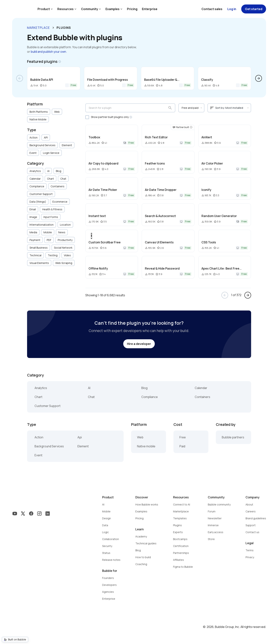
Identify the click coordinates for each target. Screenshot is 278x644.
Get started (254, 9)
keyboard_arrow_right (53, 28)
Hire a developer (139, 344)
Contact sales (212, 9)
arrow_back (20, 78)
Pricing (132, 9)
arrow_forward (259, 78)
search (170, 108)
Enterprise (150, 9)
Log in (232, 9)
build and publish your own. (49, 52)
